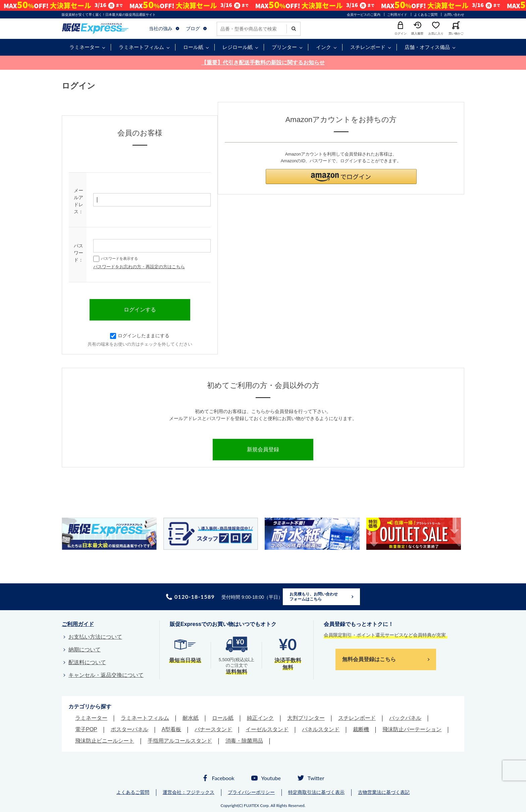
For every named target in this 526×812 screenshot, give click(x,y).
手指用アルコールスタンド (180, 741)
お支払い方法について (95, 637)
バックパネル (405, 718)
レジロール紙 (238, 47)
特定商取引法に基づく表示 (316, 792)
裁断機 (361, 729)
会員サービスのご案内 (364, 15)
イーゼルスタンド (267, 729)
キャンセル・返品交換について (106, 675)
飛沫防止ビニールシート (105, 741)
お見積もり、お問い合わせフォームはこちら (314, 597)
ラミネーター (85, 47)
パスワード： (78, 253)
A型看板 (172, 729)
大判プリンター (306, 718)
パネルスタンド (321, 729)
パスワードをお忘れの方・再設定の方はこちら (139, 267)
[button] (341, 177)
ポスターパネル (129, 729)
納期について (85, 650)
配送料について (87, 662)
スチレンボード (368, 47)
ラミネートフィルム (141, 47)
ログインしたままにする (140, 336)
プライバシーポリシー (251, 792)
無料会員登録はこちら (369, 659)
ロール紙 (193, 47)
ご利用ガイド (397, 15)
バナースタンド (213, 729)
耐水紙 (191, 718)
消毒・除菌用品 (244, 741)
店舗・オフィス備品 (427, 47)
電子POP (86, 729)
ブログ (193, 28)
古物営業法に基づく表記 (384, 792)
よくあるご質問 (426, 15)
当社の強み (161, 28)
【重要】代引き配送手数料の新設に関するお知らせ (263, 63)
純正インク (260, 718)
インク (324, 47)
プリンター (284, 47)
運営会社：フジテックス (189, 792)
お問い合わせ (454, 15)
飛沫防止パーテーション (412, 729)
